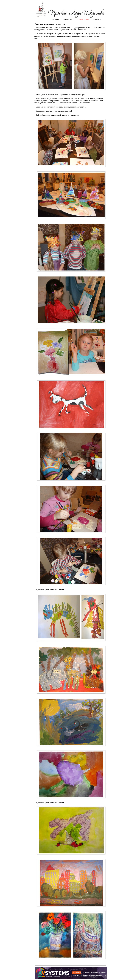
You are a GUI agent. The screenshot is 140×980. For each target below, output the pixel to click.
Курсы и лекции (83, 19)
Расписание (68, 19)
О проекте (56, 19)
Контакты (97, 19)
